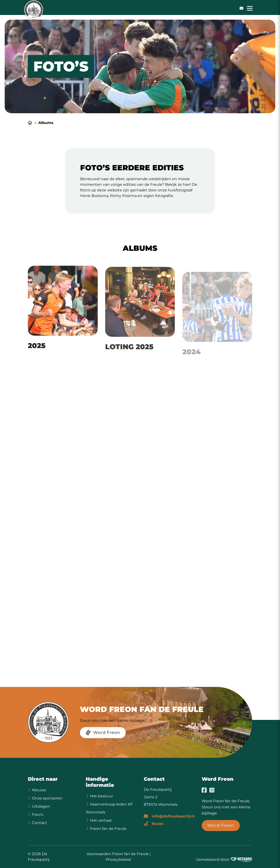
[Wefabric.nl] (241, 860)
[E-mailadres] (169, 816)
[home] (34, 10)
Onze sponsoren (47, 798)
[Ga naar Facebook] (204, 790)
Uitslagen (41, 806)
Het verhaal (101, 820)
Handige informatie (100, 782)
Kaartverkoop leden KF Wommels (109, 808)
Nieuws (39, 790)
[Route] (154, 823)
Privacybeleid (118, 859)
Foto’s (38, 815)
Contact (39, 823)
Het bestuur (101, 796)
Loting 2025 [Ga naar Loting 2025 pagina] (129, 353)
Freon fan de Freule (108, 829)
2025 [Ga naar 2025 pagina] (37, 351)
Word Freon (218, 779)
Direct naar (43, 779)
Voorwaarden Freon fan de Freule (118, 854)
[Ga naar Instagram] (212, 790)
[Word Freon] (103, 733)
